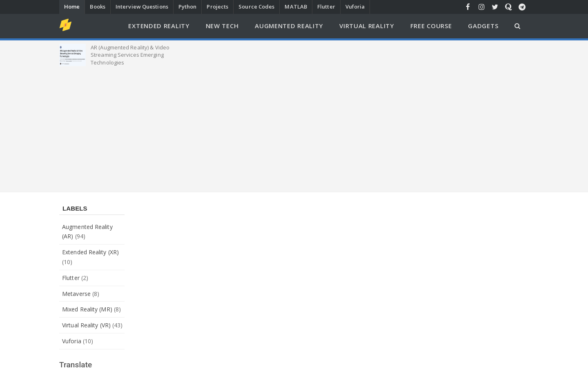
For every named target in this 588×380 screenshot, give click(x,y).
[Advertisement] (294, 127)
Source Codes (256, 7)
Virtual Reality (367, 26)
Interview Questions (142, 7)
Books (98, 7)
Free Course (431, 26)
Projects (217, 7)
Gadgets (483, 26)
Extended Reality (159, 26)
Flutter (326, 7)
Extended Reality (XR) (90, 252)
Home (72, 7)
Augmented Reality (289, 26)
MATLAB (296, 7)
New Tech (222, 26)
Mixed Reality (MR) (87, 309)
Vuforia (355, 7)
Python (188, 7)
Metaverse (76, 294)
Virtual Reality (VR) (86, 325)
